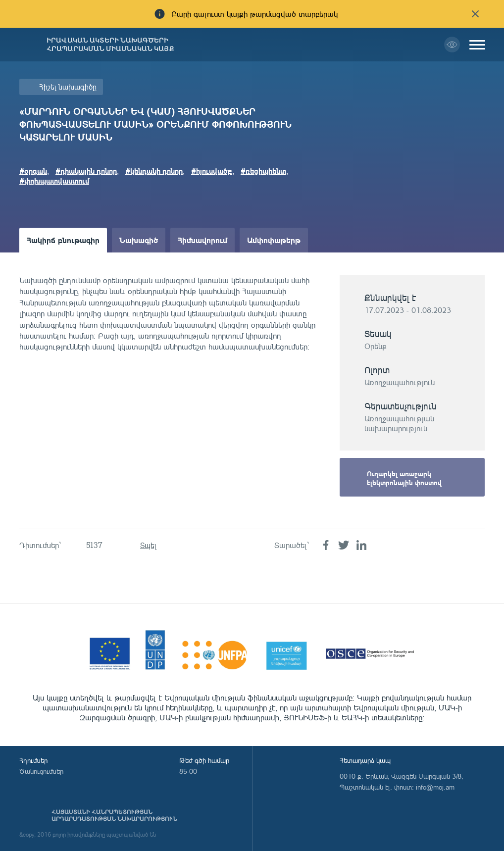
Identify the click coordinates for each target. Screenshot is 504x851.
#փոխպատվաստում (54, 181)
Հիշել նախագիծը (68, 87)
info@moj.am (435, 787)
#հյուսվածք (212, 171)
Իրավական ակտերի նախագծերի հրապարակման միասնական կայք (110, 45)
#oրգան (33, 171)
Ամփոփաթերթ (274, 240)
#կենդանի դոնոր (154, 171)
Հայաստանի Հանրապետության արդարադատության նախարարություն (114, 815)
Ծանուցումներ (41, 771)
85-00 (188, 771)
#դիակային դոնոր (86, 171)
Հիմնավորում (202, 240)
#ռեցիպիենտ (263, 171)
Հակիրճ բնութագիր (63, 240)
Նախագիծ (139, 240)
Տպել (148, 545)
